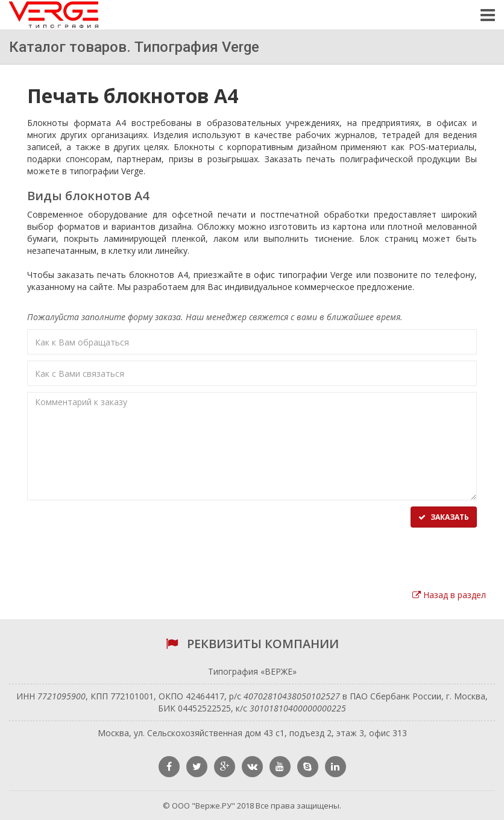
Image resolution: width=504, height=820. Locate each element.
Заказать (444, 517)
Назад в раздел (449, 595)
